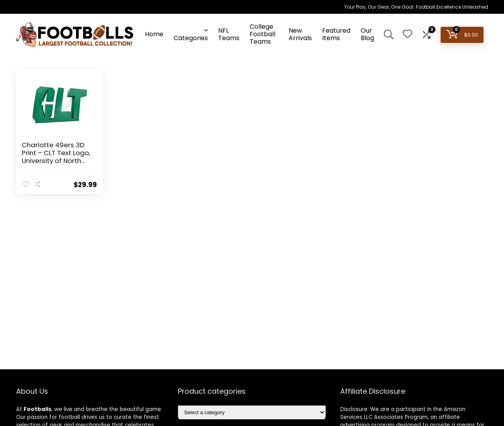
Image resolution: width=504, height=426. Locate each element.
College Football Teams (262, 34)
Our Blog (367, 34)
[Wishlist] (408, 34)
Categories (191, 38)
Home (154, 34)
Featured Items (336, 34)
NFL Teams (229, 34)
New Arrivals (300, 34)
